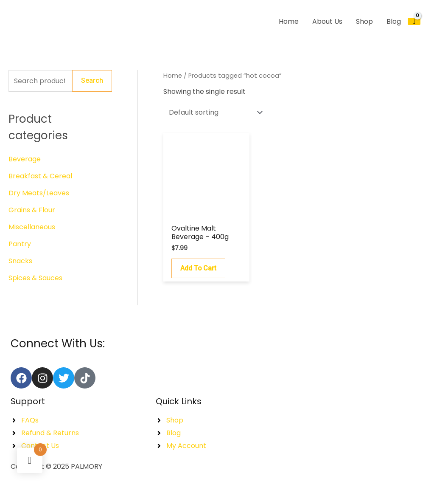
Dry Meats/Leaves (39, 193)
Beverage (25, 159)
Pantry (20, 244)
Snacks (20, 261)
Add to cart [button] (199, 268)
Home (173, 76)
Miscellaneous (32, 227)
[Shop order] (214, 112)
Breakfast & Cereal (40, 176)
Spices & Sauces (35, 278)
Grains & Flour (32, 210)
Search (92, 81)
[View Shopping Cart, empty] (414, 22)
